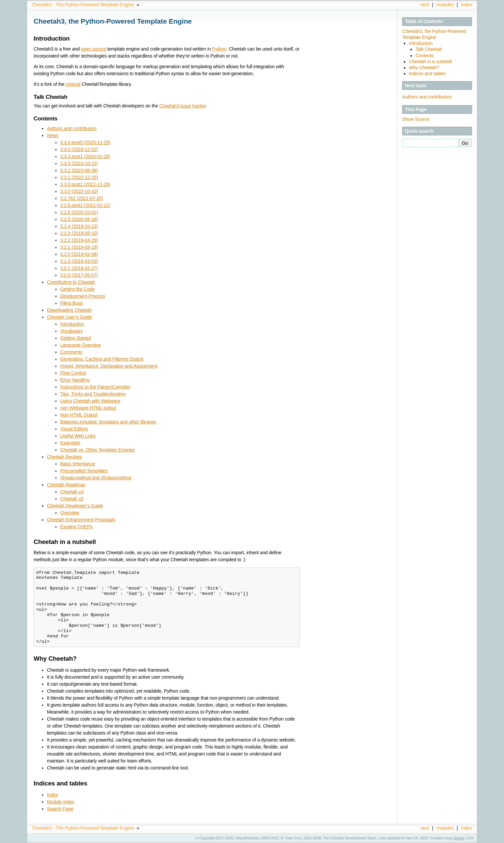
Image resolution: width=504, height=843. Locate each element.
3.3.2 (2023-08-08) (79, 170)
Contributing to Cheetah (71, 282)
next (425, 5)
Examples (70, 443)
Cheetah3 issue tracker (183, 106)
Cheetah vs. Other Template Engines (97, 450)
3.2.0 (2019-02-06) (79, 254)
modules (445, 5)
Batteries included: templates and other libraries (108, 422)
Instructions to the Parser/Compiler (95, 387)
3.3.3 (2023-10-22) (79, 163)
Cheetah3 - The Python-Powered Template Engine (83, 5)
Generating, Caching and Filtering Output (102, 359)
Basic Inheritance (78, 464)
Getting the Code (78, 289)
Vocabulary (72, 331)
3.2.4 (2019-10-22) (79, 226)
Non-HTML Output (79, 415)
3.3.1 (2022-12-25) (79, 177)
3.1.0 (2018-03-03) (79, 261)
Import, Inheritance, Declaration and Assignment (109, 366)
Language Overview (81, 345)
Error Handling (75, 380)
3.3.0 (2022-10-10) (79, 191)
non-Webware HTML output (88, 408)
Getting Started (76, 338)
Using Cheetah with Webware (90, 401)
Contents (425, 56)
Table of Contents (424, 21)
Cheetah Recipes (64, 457)
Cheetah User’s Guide (69, 317)
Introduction (421, 43)
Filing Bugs (72, 303)
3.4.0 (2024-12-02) (79, 149)
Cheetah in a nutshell (430, 62)
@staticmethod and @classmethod (96, 478)
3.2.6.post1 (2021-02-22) (85, 205)
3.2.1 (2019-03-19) (79, 247)
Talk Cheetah (429, 49)
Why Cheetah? (424, 68)
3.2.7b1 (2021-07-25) (82, 198)
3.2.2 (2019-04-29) (79, 240)
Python (219, 49)
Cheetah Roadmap (66, 485)
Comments (71, 352)
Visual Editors (74, 429)
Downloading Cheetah (69, 310)
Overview (70, 513)
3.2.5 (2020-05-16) (79, 219)
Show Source (416, 119)
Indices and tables (427, 74)
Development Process (83, 296)
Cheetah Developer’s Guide (75, 506)
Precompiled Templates (84, 471)
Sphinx (459, 838)
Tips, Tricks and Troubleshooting (93, 394)
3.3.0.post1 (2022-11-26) (85, 184)
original (73, 84)
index (467, 5)
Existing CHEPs (76, 527)
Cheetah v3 (72, 492)
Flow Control (73, 373)
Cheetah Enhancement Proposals (81, 520)
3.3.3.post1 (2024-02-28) (85, 156)
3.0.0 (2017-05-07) (79, 275)
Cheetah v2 (72, 499)
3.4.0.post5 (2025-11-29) (85, 142)
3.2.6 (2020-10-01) (79, 212)
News (53, 135)
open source (93, 49)
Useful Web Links (78, 436)
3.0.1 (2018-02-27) (79, 268)
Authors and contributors (427, 97)
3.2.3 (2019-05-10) (79, 233)
